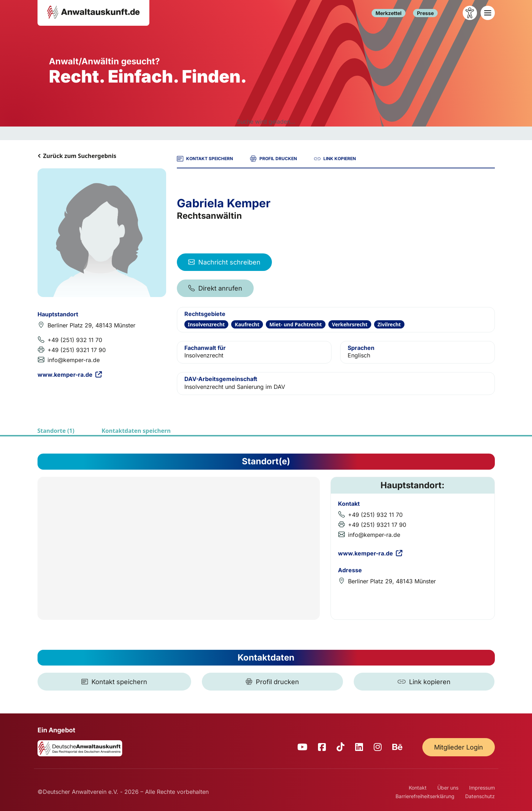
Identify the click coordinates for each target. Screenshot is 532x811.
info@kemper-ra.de (74, 360)
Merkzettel (389, 13)
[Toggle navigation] (488, 13)
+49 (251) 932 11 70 (75, 340)
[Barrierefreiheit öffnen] (470, 13)
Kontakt (418, 788)
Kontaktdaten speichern (136, 431)
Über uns (448, 788)
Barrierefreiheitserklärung (425, 796)
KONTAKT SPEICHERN (205, 159)
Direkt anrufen (215, 288)
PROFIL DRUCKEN (274, 159)
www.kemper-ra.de (70, 375)
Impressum (482, 788)
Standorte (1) (56, 431)
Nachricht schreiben (224, 262)
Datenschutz (480, 796)
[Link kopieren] (424, 682)
